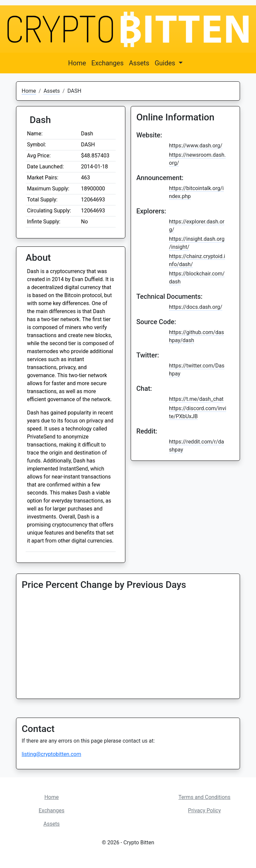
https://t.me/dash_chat (196, 399)
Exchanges (107, 63)
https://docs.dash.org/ (196, 307)
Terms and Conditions (204, 797)
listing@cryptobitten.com (51, 754)
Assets (139, 63)
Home (77, 63)
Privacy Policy (204, 810)
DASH (74, 91)
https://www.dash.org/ (196, 146)
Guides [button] (166, 63)
